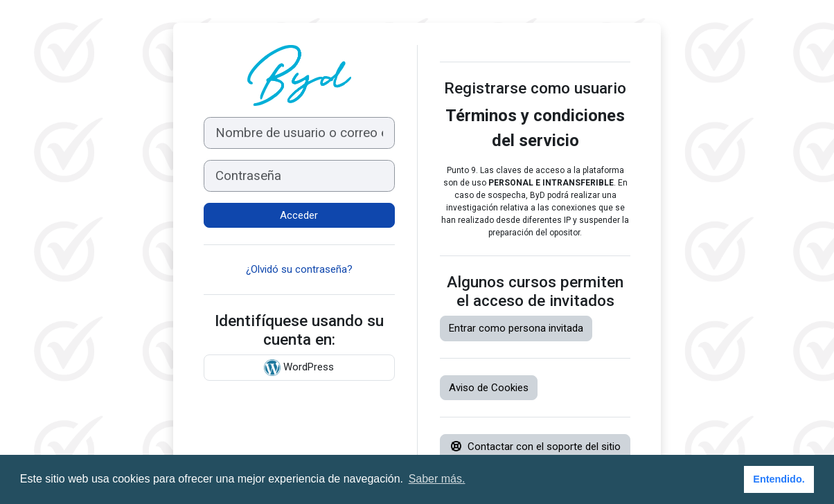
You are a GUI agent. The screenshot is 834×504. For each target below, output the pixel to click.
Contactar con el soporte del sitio (535, 447)
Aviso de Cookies (489, 388)
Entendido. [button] (779, 479)
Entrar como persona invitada (516, 328)
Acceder (299, 215)
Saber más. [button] (437, 479)
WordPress (299, 368)
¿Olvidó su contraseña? (299, 269)
